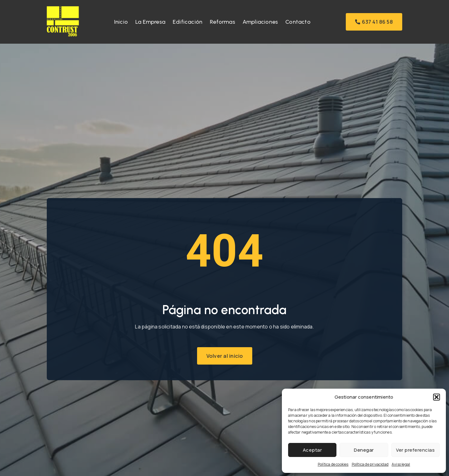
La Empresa (150, 22)
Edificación (188, 22)
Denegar (364, 450)
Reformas (222, 22)
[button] (437, 397)
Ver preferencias (415, 450)
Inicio (121, 22)
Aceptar (312, 450)
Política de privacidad (370, 464)
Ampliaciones (260, 22)
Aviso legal (401, 464)
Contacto (298, 22)
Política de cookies (333, 464)
